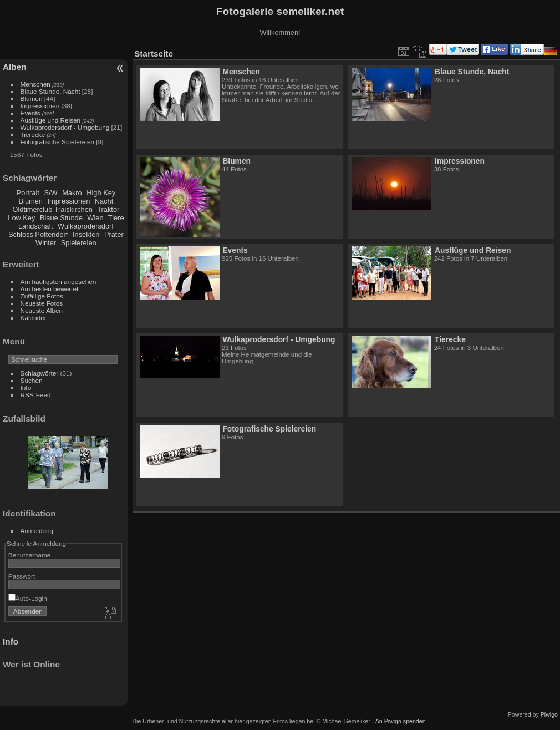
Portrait (28, 193)
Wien (95, 218)
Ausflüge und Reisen (51, 120)
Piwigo (549, 714)
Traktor (108, 209)
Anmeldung (37, 531)
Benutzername (30, 555)
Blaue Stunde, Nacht (50, 91)
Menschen (35, 84)
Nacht (104, 201)
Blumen (32, 98)
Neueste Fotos (42, 303)
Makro (72, 193)
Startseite (154, 54)
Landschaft (36, 226)
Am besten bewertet (50, 289)
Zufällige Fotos (42, 296)
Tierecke (33, 135)
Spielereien (79, 243)
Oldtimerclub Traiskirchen (53, 209)
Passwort (22, 576)
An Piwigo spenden (401, 721)
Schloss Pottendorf (38, 234)
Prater (114, 234)
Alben (15, 67)
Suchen (32, 380)
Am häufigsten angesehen (58, 282)
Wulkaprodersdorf (86, 226)
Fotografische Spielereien (57, 142)
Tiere (116, 218)
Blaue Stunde (61, 218)
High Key (101, 193)
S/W (50, 193)
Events (30, 113)
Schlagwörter (40, 373)
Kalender (34, 318)
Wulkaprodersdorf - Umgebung (65, 127)
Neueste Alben (42, 310)
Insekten (86, 234)
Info (26, 387)
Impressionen (40, 106)
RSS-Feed (36, 395)
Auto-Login (28, 598)
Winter (46, 243)
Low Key (21, 218)
